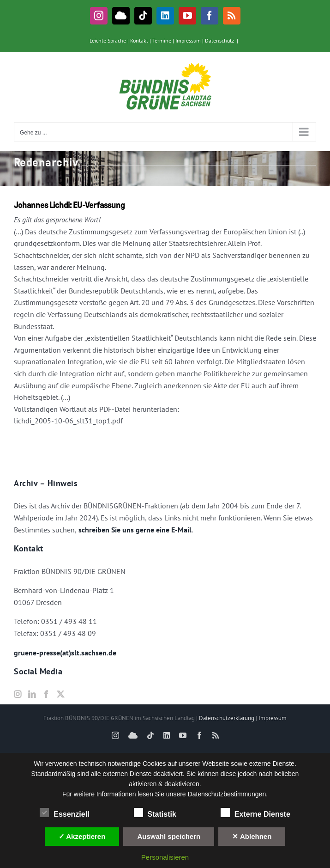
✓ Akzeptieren (82, 836)
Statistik (155, 813)
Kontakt (139, 40)
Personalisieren (165, 857)
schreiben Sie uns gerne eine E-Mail (134, 530)
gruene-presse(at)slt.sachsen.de (65, 653)
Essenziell (64, 813)
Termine (162, 40)
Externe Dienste (255, 813)
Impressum (188, 40)
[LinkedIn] (32, 694)
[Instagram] (18, 694)
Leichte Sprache (108, 40)
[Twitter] (60, 694)
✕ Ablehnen (252, 836)
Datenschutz (219, 40)
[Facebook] (46, 694)
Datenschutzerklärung (227, 718)
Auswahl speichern (169, 836)
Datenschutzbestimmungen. (228, 794)
